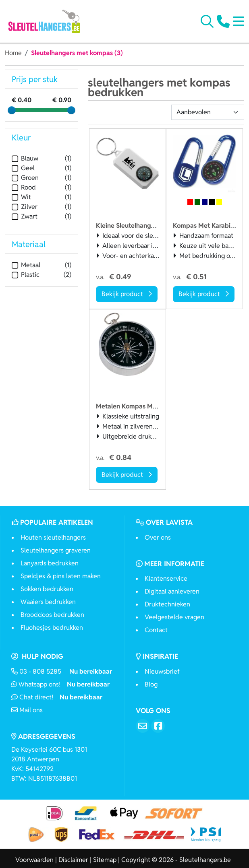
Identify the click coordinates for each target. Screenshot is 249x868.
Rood (24, 187)
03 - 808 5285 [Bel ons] (62, 671)
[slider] (12, 110)
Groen (25, 178)
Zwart (25, 216)
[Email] (143, 726)
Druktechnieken (167, 604)
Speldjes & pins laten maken (61, 576)
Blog (151, 684)
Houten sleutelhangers (53, 537)
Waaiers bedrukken (48, 602)
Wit (21, 197)
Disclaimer (73, 860)
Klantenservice (166, 578)
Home (13, 53)
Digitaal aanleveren (172, 591)
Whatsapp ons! (60, 684)
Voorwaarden (34, 860)
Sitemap (105, 860)
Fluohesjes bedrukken (52, 628)
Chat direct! (57, 697)
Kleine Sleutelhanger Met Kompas (146, 226)
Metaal (26, 265)
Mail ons (27, 710)
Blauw (25, 158)
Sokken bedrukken (47, 589)
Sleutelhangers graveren (56, 550)
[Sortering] (208, 112)
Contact (156, 630)
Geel (23, 168)
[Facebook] (158, 726)
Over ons (158, 537)
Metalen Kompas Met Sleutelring (145, 406)
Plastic (26, 275)
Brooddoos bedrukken (52, 615)
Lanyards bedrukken (50, 563)
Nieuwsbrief (162, 671)
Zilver (25, 207)
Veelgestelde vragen (174, 617)
